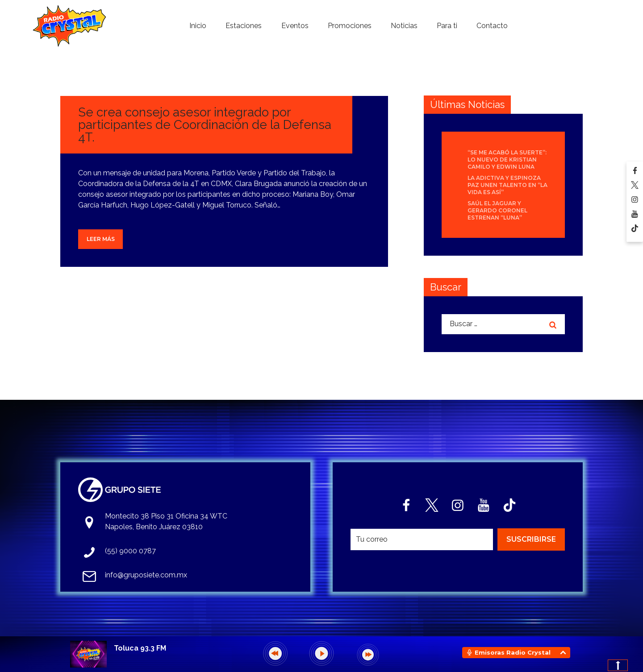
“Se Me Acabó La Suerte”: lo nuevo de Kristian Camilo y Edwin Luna (507, 160)
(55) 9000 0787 (130, 551)
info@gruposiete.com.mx (146, 575)
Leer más (101, 239)
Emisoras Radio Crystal (513, 652)
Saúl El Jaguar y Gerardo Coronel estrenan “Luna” (497, 210)
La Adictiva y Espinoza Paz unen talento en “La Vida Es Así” (507, 185)
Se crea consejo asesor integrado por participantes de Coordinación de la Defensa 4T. (205, 125)
